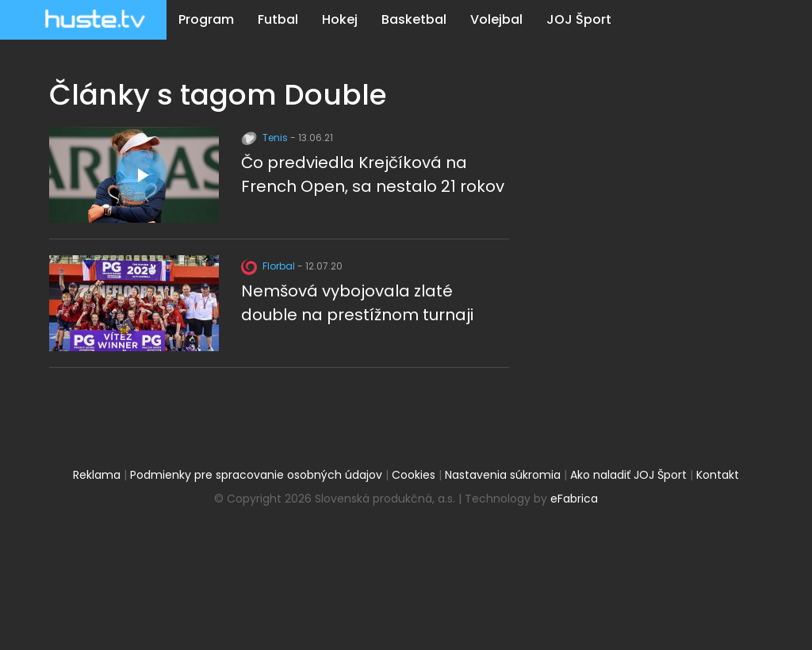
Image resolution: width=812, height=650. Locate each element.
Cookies (414, 475)
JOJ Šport (579, 19)
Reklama (97, 475)
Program (206, 19)
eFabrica (574, 499)
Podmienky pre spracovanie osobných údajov (256, 475)
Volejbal (496, 19)
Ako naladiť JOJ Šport (628, 475)
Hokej (340, 19)
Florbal (269, 266)
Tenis (266, 138)
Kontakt (718, 475)
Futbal (278, 19)
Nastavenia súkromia (503, 475)
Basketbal (414, 19)
